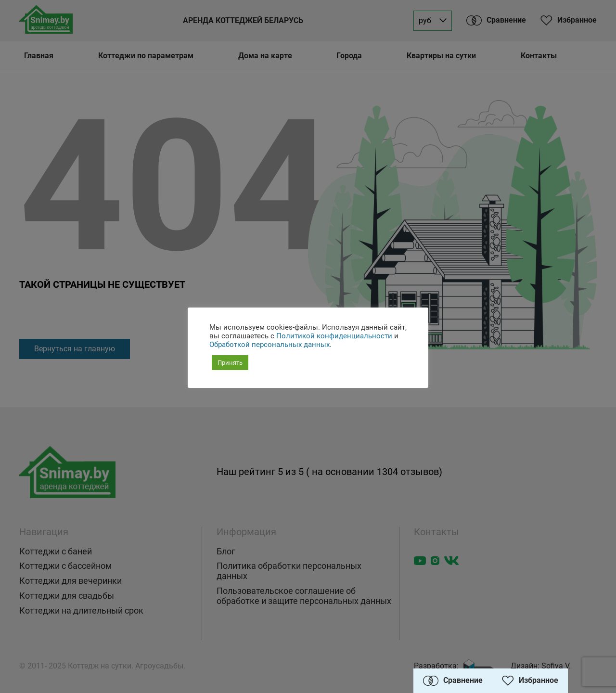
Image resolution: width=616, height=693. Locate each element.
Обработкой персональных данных (269, 345)
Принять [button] (230, 363)
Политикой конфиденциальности (334, 336)
